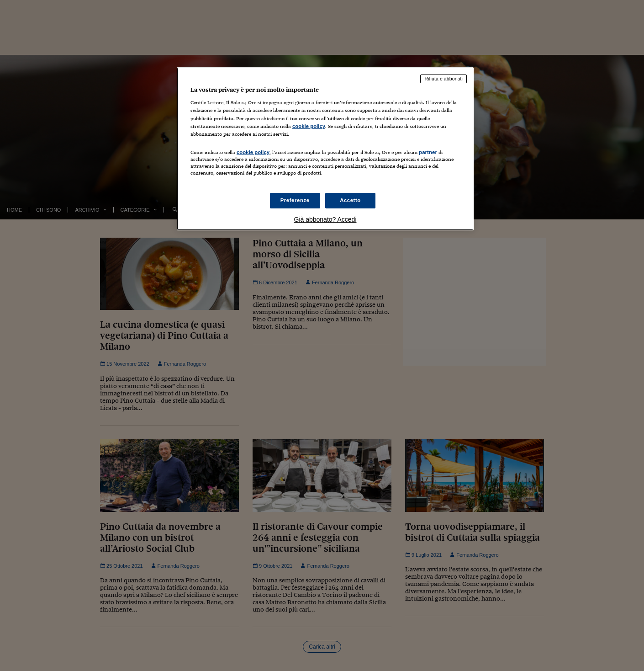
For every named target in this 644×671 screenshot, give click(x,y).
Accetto (350, 200)
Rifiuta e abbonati (443, 79)
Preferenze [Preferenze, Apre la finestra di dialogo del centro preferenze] (295, 200)
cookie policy (309, 126)
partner (428, 152)
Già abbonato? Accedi (325, 219)
